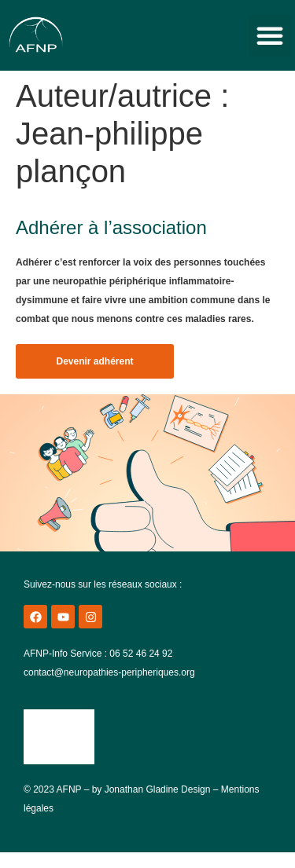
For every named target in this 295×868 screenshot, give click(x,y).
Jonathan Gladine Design (158, 789)
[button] (270, 35)
